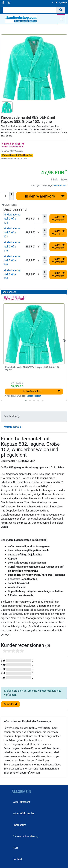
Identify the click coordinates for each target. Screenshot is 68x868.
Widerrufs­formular (23, 813)
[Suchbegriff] (29, 10)
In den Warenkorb (45, 196)
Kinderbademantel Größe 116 (12, 246)
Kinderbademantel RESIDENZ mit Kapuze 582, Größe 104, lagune (32, 369)
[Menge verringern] (11, 198)
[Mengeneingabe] (5, 196)
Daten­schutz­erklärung (26, 836)
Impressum (19, 825)
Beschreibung (11, 416)
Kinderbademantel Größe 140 (12, 260)
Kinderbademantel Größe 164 (12, 274)
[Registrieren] (10, 3)
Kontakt (17, 859)
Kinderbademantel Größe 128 (12, 233)
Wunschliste (9, 205)
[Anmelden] (4, 3)
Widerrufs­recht (21, 802)
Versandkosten (60, 186)
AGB (15, 848)
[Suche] (61, 10)
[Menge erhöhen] (11, 194)
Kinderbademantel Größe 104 (12, 219)
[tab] (34, 416)
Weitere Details (13, 427)
